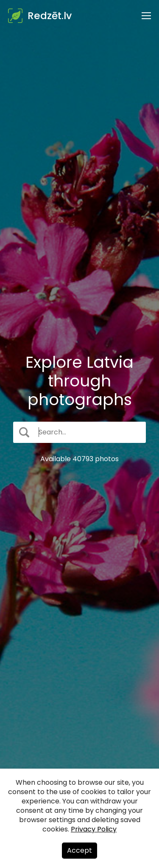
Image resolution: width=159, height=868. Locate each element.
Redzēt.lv (50, 16)
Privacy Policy (94, 829)
